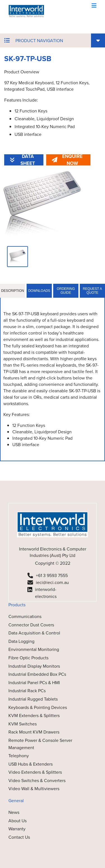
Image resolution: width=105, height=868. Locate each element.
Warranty (17, 829)
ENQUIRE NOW (67, 160)
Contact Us (19, 837)
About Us (17, 821)
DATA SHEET (22, 160)
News (14, 812)
